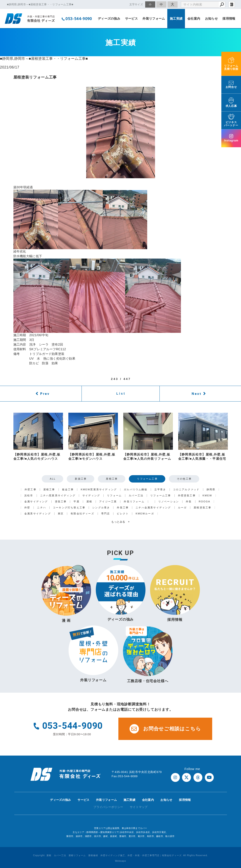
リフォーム (114, 496)
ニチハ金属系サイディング (153, 508)
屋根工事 (112, 479)
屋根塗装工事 (202, 508)
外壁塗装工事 (187, 496)
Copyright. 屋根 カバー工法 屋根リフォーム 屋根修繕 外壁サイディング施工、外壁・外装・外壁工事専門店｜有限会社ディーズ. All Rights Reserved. (120, 855)
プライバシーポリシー (108, 807)
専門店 (106, 514)
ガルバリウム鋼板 (136, 490)
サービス (131, 19)
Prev (45, 394)
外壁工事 (30, 490)
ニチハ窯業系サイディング (58, 496)
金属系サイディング (38, 514)
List (121, 394)
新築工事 (81, 479)
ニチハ (42, 508)
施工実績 (176, 19)
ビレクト (123, 514)
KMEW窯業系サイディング (99, 490)
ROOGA (205, 502)
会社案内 (194, 19)
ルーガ (182, 508)
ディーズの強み (109, 19)
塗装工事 (61, 502)
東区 (61, 514)
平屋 (76, 502)
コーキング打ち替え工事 (69, 508)
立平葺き (160, 490)
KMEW (207, 496)
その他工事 (184, 479)
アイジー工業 (108, 502)
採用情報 (229, 19)
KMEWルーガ (145, 514)
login (232, 4)
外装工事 (123, 508)
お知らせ (211, 19)
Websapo (120, 861)
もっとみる (120, 522)
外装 (189, 502)
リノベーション (169, 502)
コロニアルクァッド (186, 490)
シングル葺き (101, 508)
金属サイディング (36, 502)
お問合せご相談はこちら (165, 729)
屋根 (89, 502)
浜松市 (29, 496)
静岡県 (211, 490)
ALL (53, 479)
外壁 (27, 508)
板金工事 (68, 490)
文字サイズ (136, 4)
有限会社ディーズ (82, 514)
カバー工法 (136, 496)
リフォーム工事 (147, 479)
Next (197, 394)
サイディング (91, 496)
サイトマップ (139, 807)
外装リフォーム (154, 19)
